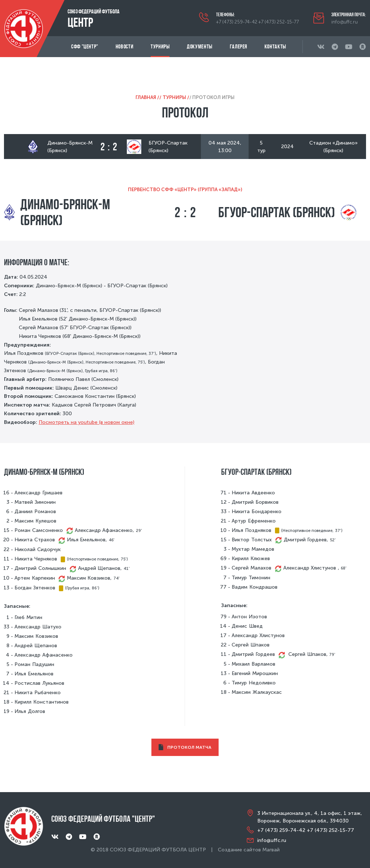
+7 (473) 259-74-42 (237, 22)
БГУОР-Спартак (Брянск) (277, 212)
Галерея (238, 46)
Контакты (275, 46)
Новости (124, 46)
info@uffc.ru (345, 22)
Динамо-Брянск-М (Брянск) (65, 212)
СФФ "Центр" (85, 46)
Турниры (160, 46)
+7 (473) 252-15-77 (279, 22)
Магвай (271, 850)
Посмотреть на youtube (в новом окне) (87, 422)
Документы (200, 46)
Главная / (147, 97)
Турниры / (176, 97)
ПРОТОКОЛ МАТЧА (185, 747)
